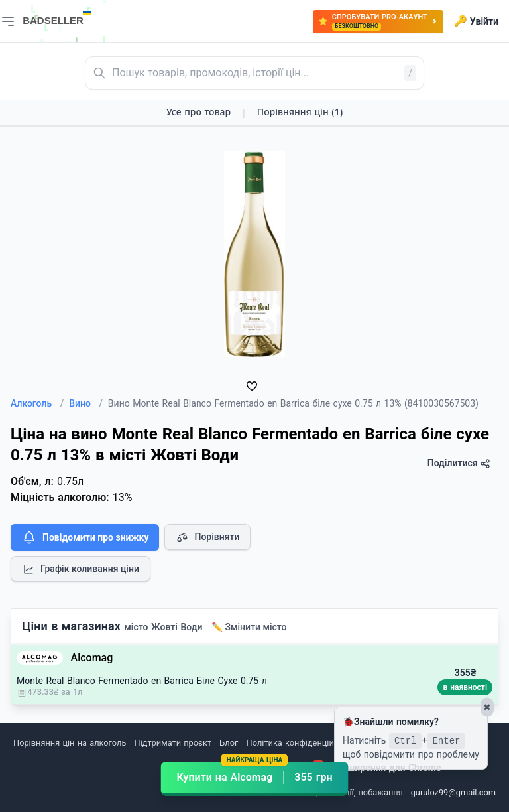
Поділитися (459, 463)
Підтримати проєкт (173, 743)
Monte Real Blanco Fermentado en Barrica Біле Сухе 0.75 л (142, 681)
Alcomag (92, 658)
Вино (86, 403)
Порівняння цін (300, 112)
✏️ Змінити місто (249, 627)
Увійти (476, 21)
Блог (229, 743)
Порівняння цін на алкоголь (70, 743)
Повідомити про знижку (85, 537)
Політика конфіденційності (301, 743)
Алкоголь (37, 403)
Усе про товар (198, 112)
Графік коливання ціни (81, 569)
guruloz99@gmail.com (453, 792)
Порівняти (207, 537)
